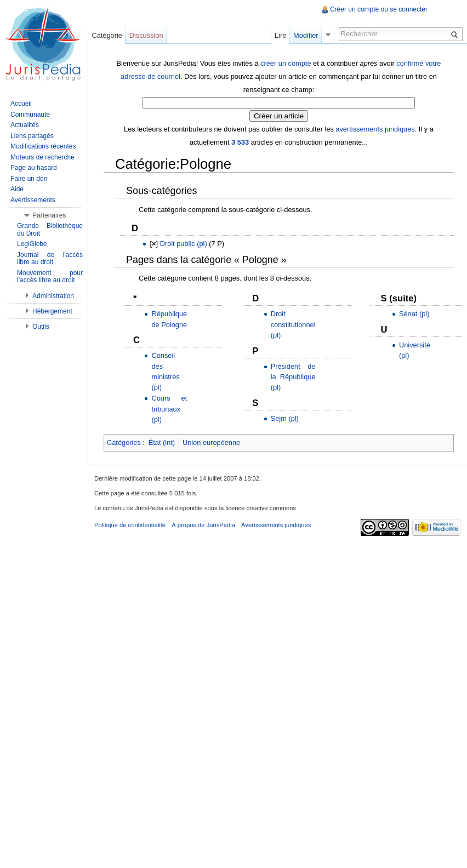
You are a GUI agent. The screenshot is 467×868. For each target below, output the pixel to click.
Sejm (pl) (285, 418)
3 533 (240, 142)
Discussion (146, 35)
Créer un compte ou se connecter (379, 9)
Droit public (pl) (184, 244)
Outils (41, 327)
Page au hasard (34, 168)
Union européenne (211, 442)
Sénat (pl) (414, 314)
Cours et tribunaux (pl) (169, 409)
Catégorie (107, 35)
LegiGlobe (32, 244)
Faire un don (29, 179)
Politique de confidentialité (130, 525)
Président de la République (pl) (293, 377)
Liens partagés (32, 136)
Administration (53, 296)
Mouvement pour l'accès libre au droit (50, 277)
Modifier (306, 35)
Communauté (30, 115)
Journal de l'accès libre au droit (50, 259)
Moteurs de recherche (42, 157)
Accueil (21, 104)
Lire (280, 35)
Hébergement (52, 311)
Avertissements (33, 200)
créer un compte (286, 63)
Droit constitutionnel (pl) (293, 324)
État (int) (162, 442)
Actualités (25, 125)
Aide (17, 189)
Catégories (124, 442)
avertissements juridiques (375, 129)
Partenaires (49, 215)
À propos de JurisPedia (203, 525)
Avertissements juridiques (276, 525)
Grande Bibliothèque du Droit (50, 230)
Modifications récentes (43, 146)
